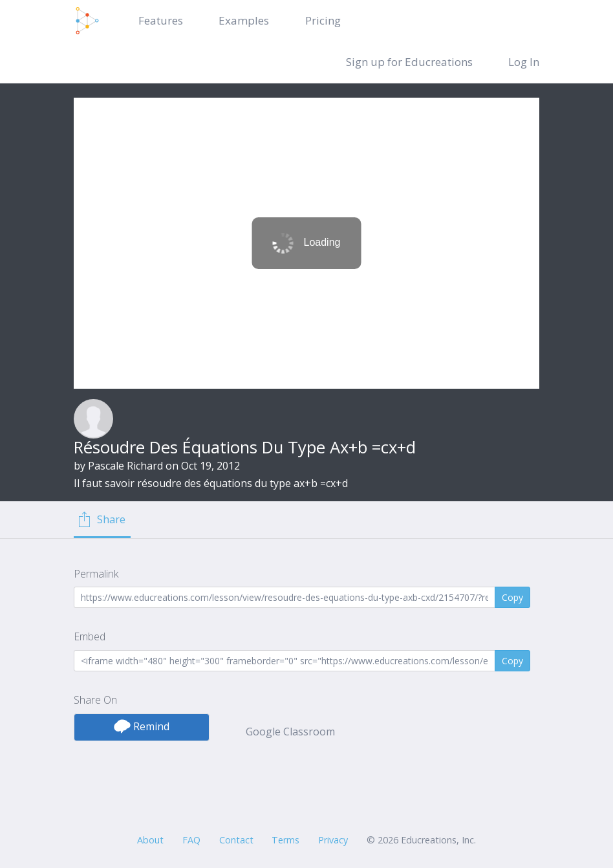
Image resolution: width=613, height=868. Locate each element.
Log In (524, 62)
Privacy (333, 840)
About (150, 840)
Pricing (323, 20)
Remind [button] (142, 726)
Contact (236, 840)
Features (161, 20)
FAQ (191, 840)
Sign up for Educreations (409, 62)
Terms (285, 840)
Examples (244, 20)
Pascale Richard (125, 466)
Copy (512, 597)
